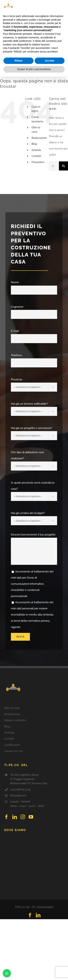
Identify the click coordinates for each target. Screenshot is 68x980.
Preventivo (38, 162)
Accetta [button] (50, 61)
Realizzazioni (39, 138)
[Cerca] (63, 166)
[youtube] (31, 817)
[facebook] (6, 817)
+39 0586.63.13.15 (20, 789)
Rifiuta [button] (18, 61)
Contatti (36, 156)
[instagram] (23, 817)
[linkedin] (15, 817)
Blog (34, 144)
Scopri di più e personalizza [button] (34, 69)
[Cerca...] (54, 166)
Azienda (36, 150)
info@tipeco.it (18, 795)
